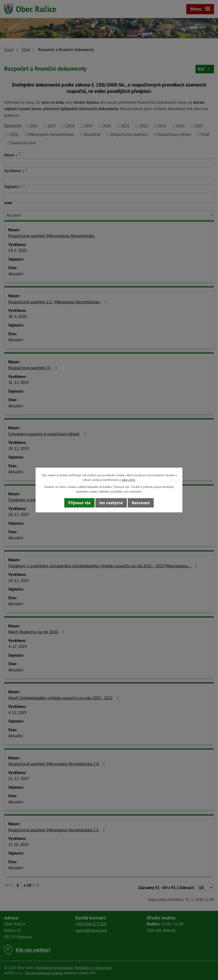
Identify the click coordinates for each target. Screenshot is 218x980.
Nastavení (141, 503)
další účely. (129, 480)
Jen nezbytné (111, 503)
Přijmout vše (79, 503)
